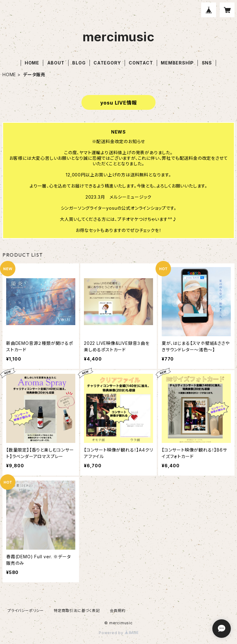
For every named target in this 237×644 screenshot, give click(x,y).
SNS (207, 63)
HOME (32, 63)
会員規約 (118, 611)
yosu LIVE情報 (119, 103)
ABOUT (56, 63)
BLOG (79, 63)
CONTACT (141, 63)
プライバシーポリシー (26, 611)
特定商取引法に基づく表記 (77, 611)
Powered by (118, 633)
